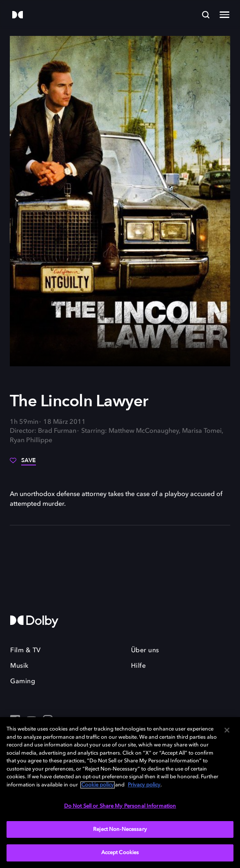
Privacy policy (144, 785)
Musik (19, 666)
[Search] (206, 15)
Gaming (23, 682)
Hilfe (139, 666)
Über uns (145, 651)
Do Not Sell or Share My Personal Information (120, 806)
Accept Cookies (120, 853)
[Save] (23, 463)
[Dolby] (18, 15)
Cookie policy (98, 785)
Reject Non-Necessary (120, 829)
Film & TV (26, 651)
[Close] (227, 730)
